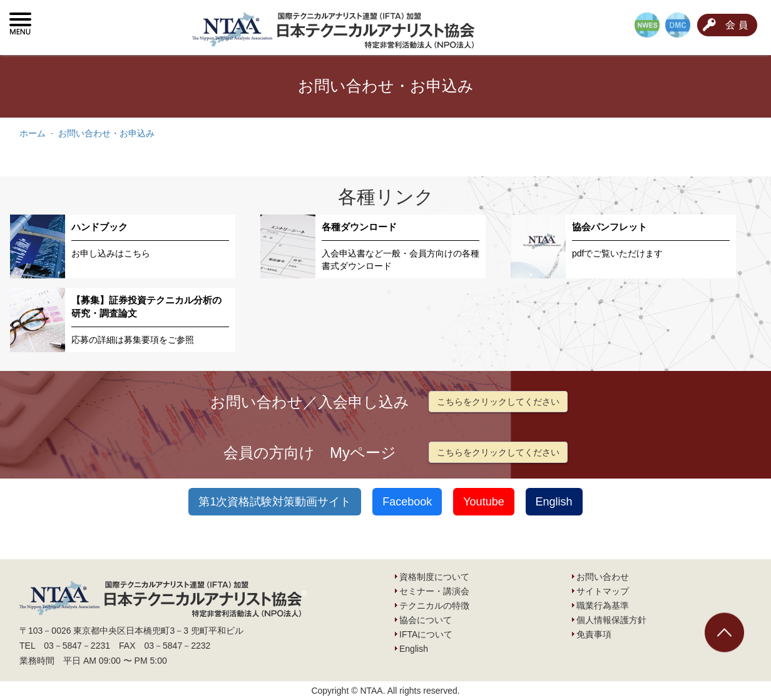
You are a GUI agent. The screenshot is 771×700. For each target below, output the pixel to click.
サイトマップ (603, 591)
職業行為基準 (603, 606)
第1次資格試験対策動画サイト (275, 502)
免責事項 (594, 634)
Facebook (407, 502)
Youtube (483, 502)
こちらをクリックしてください (498, 402)
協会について (426, 620)
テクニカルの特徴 (434, 606)
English (554, 502)
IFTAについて (426, 634)
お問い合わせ (603, 577)
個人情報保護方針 (611, 620)
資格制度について (434, 577)
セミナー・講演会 (434, 591)
